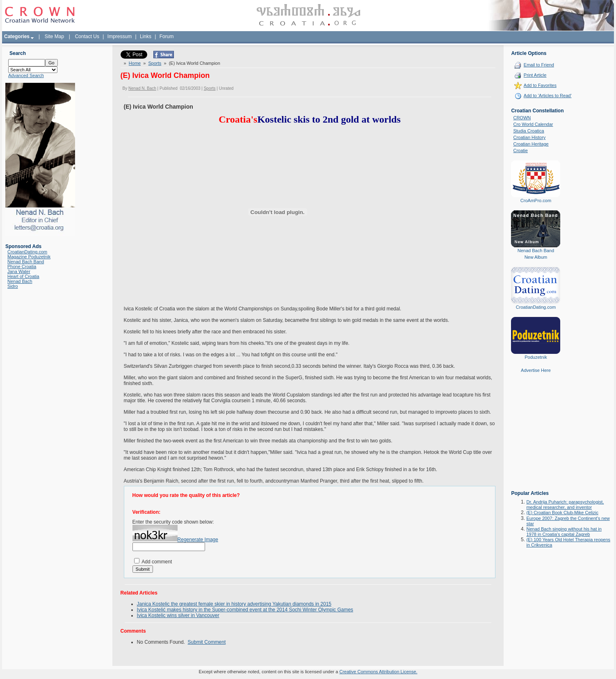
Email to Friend (539, 65)
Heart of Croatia (23, 276)
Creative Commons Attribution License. (378, 672)
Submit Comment (207, 642)
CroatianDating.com (27, 252)
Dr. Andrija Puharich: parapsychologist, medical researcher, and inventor (565, 505)
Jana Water (19, 271)
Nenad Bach (20, 281)
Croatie (520, 150)
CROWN (522, 118)
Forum (167, 36)
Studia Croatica (528, 131)
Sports (155, 63)
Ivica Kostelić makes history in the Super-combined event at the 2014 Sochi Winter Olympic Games (245, 610)
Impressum (120, 36)
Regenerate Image (198, 540)
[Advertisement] (536, 437)
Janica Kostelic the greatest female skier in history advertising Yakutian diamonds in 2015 (234, 604)
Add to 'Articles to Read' (548, 96)
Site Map (54, 36)
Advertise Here (536, 370)
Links (146, 36)
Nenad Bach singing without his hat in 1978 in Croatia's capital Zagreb (564, 532)
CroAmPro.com (536, 201)
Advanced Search (26, 75)
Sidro (13, 286)
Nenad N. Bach (142, 88)
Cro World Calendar (533, 124)
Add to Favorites (540, 85)
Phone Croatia (22, 267)
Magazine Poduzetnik (29, 257)
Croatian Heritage (531, 144)
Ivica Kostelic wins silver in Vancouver (178, 615)
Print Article (535, 75)
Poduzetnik (536, 357)
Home (135, 63)
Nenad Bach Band (26, 262)
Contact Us (87, 36)
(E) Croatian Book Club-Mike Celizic (562, 513)
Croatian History (529, 137)
